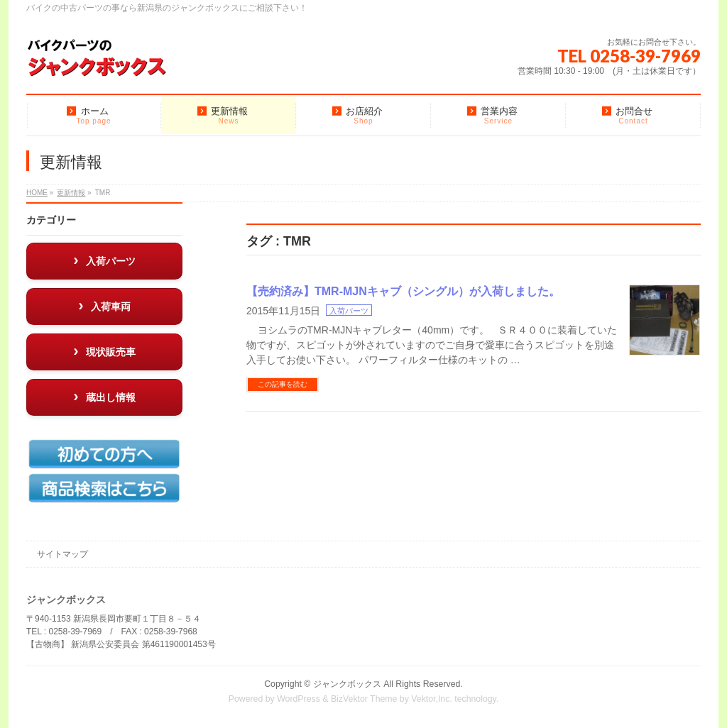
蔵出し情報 (111, 397)
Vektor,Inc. (432, 699)
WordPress (299, 699)
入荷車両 (111, 307)
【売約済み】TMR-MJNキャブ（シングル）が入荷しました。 (403, 291)
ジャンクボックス (347, 684)
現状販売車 (111, 352)
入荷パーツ (349, 311)
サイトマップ (62, 554)
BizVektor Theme (364, 699)
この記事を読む (283, 384)
